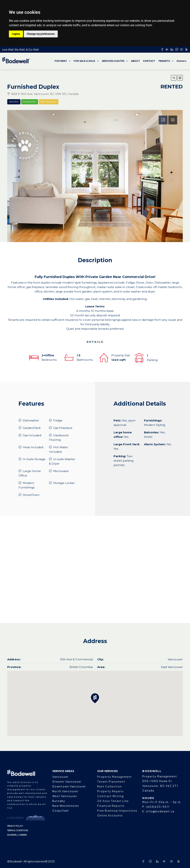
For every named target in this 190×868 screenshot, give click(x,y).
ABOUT (135, 61)
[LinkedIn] (158, 861)
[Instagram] (151, 861)
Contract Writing (110, 796)
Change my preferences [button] (41, 34)
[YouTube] (172, 861)
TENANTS (164, 61)
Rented (14, 102)
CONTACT (149, 61)
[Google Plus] (165, 861)
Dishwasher (31, 420)
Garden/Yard (32, 428)
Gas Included (32, 435)
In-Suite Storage (34, 459)
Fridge (58, 420)
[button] (174, 78)
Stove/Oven (31, 495)
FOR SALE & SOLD (84, 61)
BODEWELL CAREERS (17, 835)
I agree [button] (16, 34)
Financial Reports (111, 806)
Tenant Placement (111, 781)
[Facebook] (144, 861)
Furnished (30, 102)
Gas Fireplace (63, 428)
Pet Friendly (49, 102)
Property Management (115, 777)
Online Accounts (110, 815)
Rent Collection (110, 786)
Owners (181, 61)
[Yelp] (179, 861)
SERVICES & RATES (113, 61)
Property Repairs (110, 791)
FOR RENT (61, 61)
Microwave (61, 471)
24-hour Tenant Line (113, 801)
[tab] (163, 120)
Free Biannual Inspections (117, 811)
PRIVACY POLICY (15, 826)
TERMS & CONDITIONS (18, 830)
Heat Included (33, 447)
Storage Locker (64, 483)
